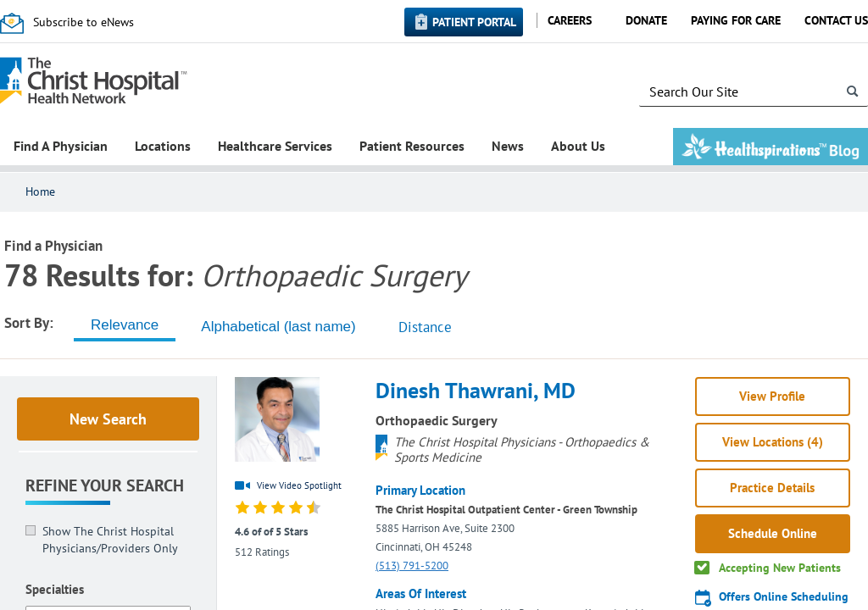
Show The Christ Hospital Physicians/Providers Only (110, 540)
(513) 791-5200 (412, 566)
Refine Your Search (105, 485)
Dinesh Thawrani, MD (476, 390)
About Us (578, 146)
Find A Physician (61, 146)
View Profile (772, 396)
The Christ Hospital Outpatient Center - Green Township (506, 510)
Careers (570, 20)
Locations (163, 146)
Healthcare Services (275, 146)
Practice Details (772, 488)
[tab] (125, 325)
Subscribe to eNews (83, 22)
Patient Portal (474, 22)
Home (40, 191)
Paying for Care (736, 20)
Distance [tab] (425, 327)
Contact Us (836, 20)
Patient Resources (412, 146)
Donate (646, 20)
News (508, 146)
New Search (108, 419)
